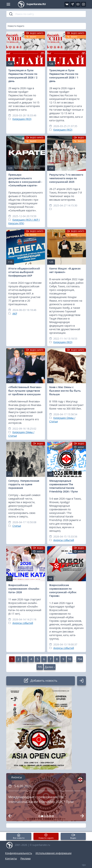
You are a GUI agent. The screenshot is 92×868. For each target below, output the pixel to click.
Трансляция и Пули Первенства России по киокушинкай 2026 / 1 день (64, 76)
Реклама (26, 858)
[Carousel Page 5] (50, 816)
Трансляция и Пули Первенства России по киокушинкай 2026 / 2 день (23, 76)
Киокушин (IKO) (22, 119)
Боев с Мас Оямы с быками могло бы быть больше (65, 391)
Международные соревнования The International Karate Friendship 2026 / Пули (64, 486)
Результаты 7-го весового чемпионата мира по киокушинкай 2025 (66, 178)
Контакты (11, 858)
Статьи (17, 526)
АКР (15, 313)
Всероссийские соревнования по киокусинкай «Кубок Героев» (63, 590)
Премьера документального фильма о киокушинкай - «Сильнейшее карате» (25, 180)
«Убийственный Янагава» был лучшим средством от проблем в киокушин (25, 391)
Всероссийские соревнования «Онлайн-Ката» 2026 (24, 589)
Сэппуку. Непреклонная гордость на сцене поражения (24, 484)
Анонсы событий (64, 540)
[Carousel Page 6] (53, 816)
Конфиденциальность (19, 853)
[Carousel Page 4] (47, 816)
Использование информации (54, 853)
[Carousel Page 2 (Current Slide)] (42, 816)
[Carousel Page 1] (39, 816)
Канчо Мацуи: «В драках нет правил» (65, 270)
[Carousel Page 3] (45, 816)
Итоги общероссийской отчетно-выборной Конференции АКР (24, 272)
